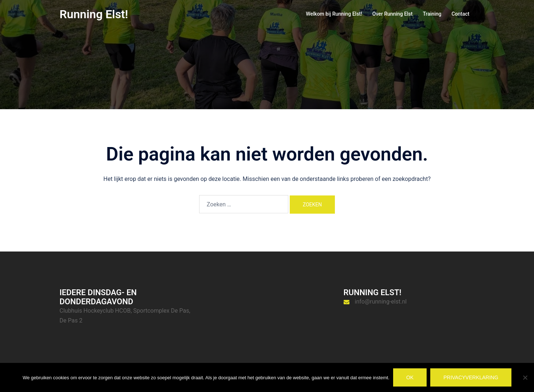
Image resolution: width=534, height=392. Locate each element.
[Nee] (525, 377)
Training (432, 14)
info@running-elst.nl (381, 302)
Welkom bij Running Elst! (334, 14)
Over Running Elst (393, 14)
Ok (410, 377)
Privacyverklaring (471, 377)
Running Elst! (94, 14)
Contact (460, 14)
